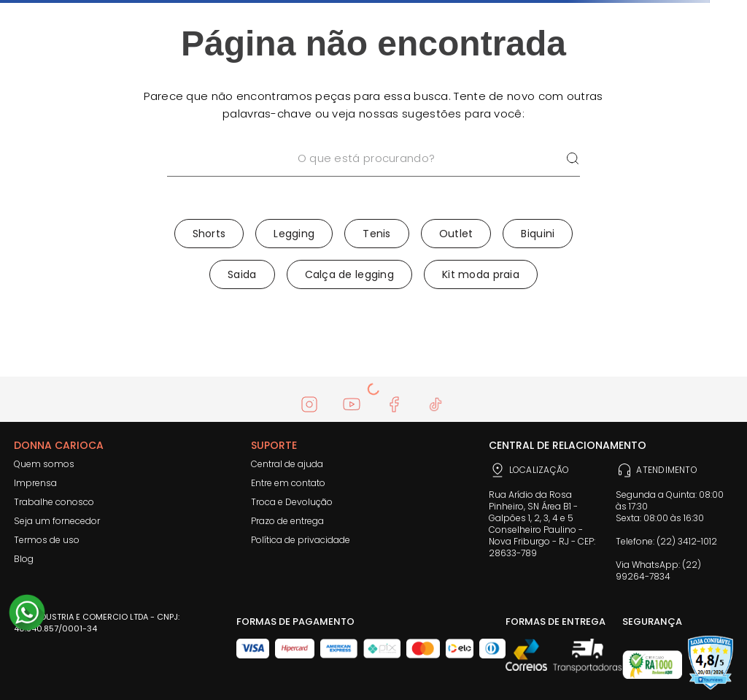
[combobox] (373, 177)
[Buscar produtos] (573, 159)
